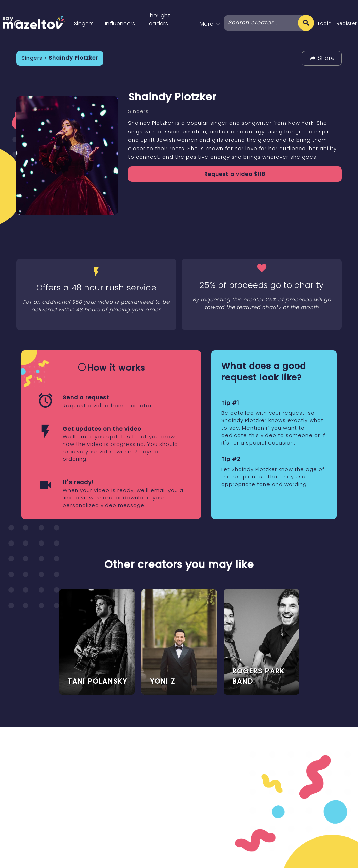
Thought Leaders (158, 19)
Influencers (120, 24)
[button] (210, 17)
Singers (84, 24)
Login (325, 23)
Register (347, 23)
